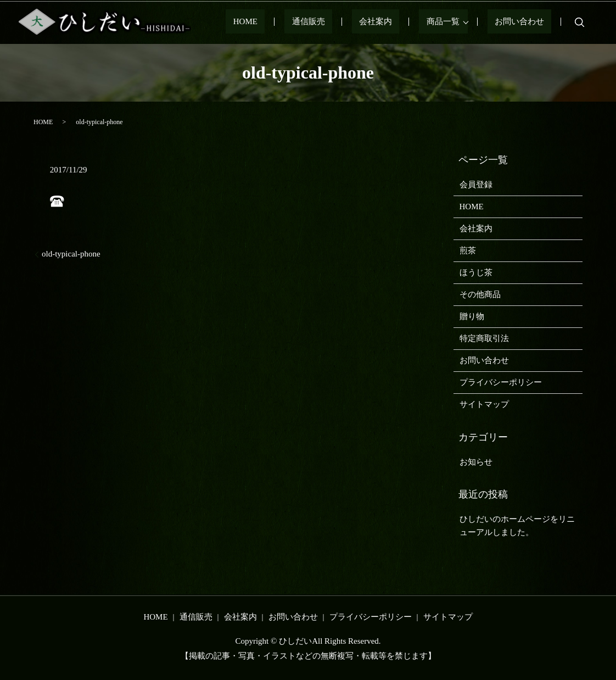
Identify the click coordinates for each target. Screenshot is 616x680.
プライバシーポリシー (501, 382)
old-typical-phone (71, 254)
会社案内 (405, 22)
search (579, 22)
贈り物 (472, 316)
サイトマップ (484, 404)
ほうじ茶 (476, 272)
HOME (304, 22)
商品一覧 (457, 22)
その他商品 (480, 294)
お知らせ (476, 462)
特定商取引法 (484, 338)
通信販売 (352, 22)
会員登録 (476, 185)
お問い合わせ (527, 22)
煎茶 (468, 250)
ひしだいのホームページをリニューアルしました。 (517, 526)
